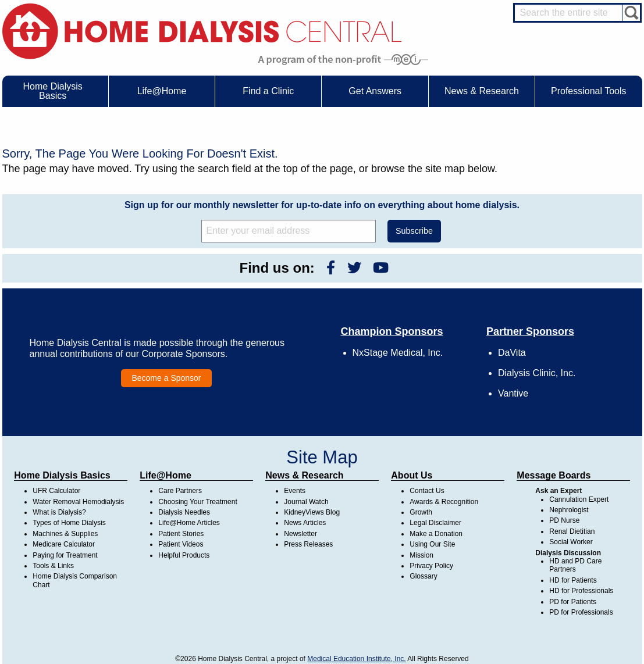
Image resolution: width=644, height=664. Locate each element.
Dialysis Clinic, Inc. (537, 373)
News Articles (305, 523)
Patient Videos (181, 544)
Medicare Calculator (64, 544)
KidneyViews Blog (312, 512)
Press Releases (308, 544)
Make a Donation (436, 534)
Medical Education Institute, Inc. (356, 659)
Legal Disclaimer (435, 523)
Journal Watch (306, 502)
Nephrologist (569, 510)
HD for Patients (573, 580)
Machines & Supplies (65, 534)
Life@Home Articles (189, 523)
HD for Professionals (581, 591)
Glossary (423, 576)
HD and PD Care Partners (575, 565)
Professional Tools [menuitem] (589, 91)
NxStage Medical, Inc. (398, 353)
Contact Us (427, 491)
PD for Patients (573, 602)
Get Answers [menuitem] (375, 91)
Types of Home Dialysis (69, 523)
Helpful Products (184, 555)
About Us (412, 475)
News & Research (304, 475)
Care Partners (180, 491)
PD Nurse (564, 520)
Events (295, 491)
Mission (421, 555)
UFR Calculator (56, 491)
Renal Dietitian (572, 531)
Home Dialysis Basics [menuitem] (53, 91)
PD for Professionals (581, 612)
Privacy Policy (431, 566)
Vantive (513, 393)
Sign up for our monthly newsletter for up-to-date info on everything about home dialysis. (322, 205)
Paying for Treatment (65, 555)
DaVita (512, 353)
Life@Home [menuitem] (162, 91)
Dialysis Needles (184, 512)
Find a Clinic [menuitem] (268, 91)
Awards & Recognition (444, 502)
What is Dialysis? (59, 512)
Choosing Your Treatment (198, 502)
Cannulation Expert (579, 499)
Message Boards (554, 475)
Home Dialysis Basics (62, 475)
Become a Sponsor (166, 378)
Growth (421, 512)
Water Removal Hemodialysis (78, 502)
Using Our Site (432, 544)
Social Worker (571, 542)
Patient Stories (181, 534)
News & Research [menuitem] (482, 91)
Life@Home (166, 475)
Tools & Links (53, 566)
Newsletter (300, 534)
